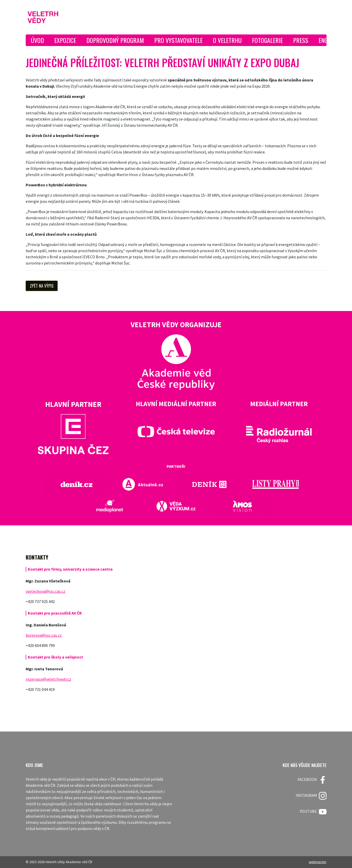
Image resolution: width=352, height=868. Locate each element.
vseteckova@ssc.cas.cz (46, 591)
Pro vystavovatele (178, 40)
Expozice (65, 40)
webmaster (318, 862)
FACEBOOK (312, 780)
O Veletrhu (227, 40)
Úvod (37, 40)
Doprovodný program (115, 40)
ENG (323, 40)
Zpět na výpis (42, 286)
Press (301, 40)
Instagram (311, 796)
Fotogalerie (267, 40)
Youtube (313, 812)
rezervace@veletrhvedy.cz (48, 679)
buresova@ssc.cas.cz (44, 635)
